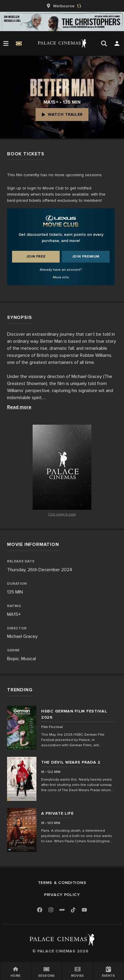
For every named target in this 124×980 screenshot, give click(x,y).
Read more (19, 407)
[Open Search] (104, 43)
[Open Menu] (6, 43)
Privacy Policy (62, 895)
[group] (62, 6)
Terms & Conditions (62, 883)
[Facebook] (40, 910)
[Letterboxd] (62, 910)
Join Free (36, 257)
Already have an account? (61, 270)
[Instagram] (51, 910)
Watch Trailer (62, 114)
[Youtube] (84, 910)
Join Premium (86, 257)
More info (61, 277)
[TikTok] (73, 910)
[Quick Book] (19, 43)
